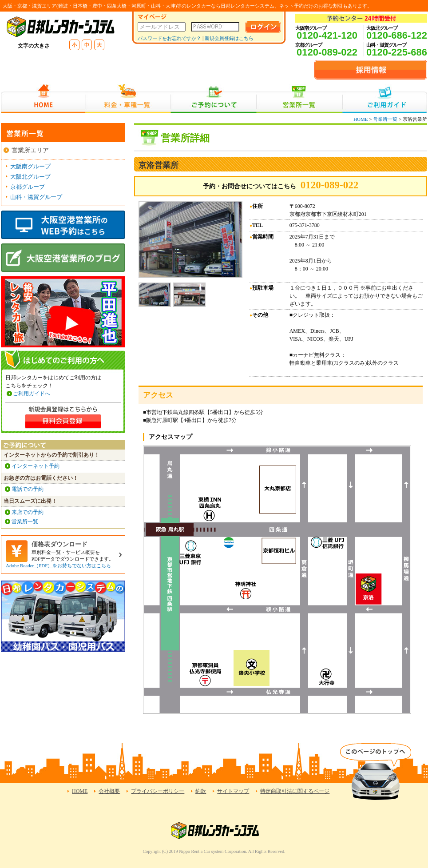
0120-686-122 (397, 35)
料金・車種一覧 (128, 98)
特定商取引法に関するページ (295, 791)
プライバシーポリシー (158, 791)
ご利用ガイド (385, 98)
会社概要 (109, 791)
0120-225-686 (397, 52)
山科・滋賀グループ (36, 197)
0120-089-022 (327, 52)
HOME (43, 98)
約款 (201, 791)
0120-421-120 (327, 35)
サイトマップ (233, 791)
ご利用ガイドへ (32, 394)
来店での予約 (28, 512)
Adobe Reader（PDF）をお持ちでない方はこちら (58, 565)
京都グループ (28, 187)
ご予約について (214, 98)
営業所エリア (30, 150)
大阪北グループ (30, 177)
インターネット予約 (36, 466)
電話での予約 (28, 489)
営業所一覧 (299, 98)
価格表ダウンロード (59, 544)
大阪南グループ (30, 166)
